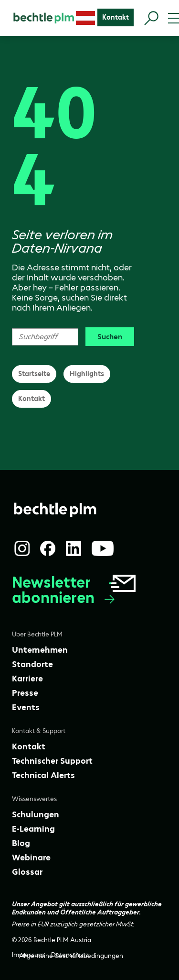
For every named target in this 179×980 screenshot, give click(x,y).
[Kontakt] (116, 17)
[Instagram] (22, 548)
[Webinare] (31, 857)
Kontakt (32, 399)
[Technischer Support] (52, 761)
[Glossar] (27, 872)
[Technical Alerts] (43, 775)
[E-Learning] (33, 829)
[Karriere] (27, 679)
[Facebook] (48, 548)
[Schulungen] (36, 814)
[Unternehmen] (40, 650)
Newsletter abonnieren (75, 590)
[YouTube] (103, 548)
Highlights (87, 374)
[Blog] (21, 843)
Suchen (110, 337)
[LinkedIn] (74, 548)
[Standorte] (32, 664)
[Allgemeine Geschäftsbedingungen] (71, 956)
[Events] (26, 707)
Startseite (34, 374)
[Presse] (25, 693)
